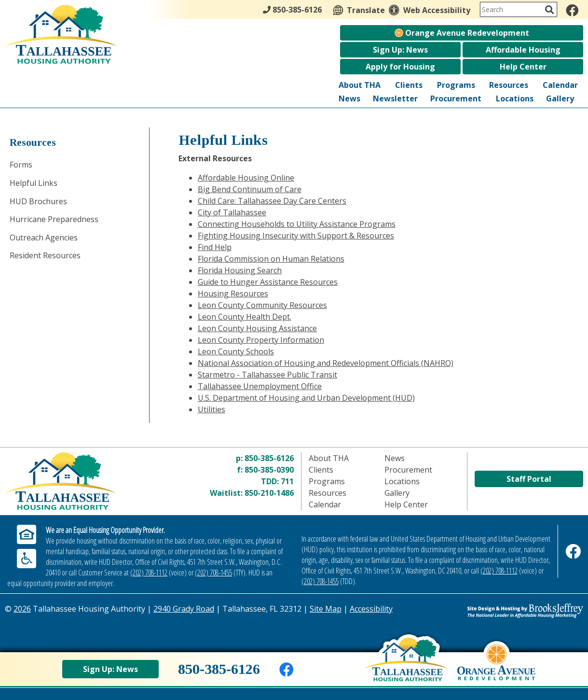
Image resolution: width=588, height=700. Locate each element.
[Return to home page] (77, 481)
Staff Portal (529, 480)
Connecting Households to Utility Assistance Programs (297, 224)
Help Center (523, 67)
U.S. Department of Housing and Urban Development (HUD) (306, 398)
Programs (456, 85)
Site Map (326, 609)
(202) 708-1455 (213, 573)
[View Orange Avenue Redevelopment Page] (496, 670)
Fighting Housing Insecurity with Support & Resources (296, 236)
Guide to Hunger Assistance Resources (268, 282)
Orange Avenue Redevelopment (462, 33)
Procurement (456, 98)
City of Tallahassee (232, 212)
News (349, 98)
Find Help (215, 247)
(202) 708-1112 (149, 573)
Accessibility (371, 609)
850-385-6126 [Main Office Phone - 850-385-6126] (292, 10)
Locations (515, 98)
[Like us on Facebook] (572, 10)
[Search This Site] (519, 9)
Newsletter (395, 98)
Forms (21, 165)
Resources (509, 85)
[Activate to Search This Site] (549, 10)
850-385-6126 (269, 458)
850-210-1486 (269, 493)
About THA (360, 85)
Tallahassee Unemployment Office (260, 386)
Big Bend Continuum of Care (250, 189)
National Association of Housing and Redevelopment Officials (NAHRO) (326, 363)
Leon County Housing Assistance (257, 328)
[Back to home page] (406, 667)
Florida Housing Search (240, 270)
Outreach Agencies (44, 238)
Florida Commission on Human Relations (271, 259)
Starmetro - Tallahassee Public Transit (267, 375)
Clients (409, 85)
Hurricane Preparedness (54, 219)
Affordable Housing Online (246, 178)
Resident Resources (45, 255)
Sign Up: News (400, 50)
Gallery (560, 98)
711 (287, 481)
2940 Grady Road (184, 609)
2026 (22, 609)
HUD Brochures (38, 201)
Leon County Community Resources (262, 305)
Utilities (212, 409)
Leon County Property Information (261, 340)
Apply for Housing (400, 67)
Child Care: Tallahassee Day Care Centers (272, 201)
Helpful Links (34, 183)
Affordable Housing (523, 50)
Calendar (560, 85)
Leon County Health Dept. (245, 317)
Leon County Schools (236, 351)
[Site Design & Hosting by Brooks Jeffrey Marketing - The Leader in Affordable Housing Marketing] (511, 611)
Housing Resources (233, 294)
